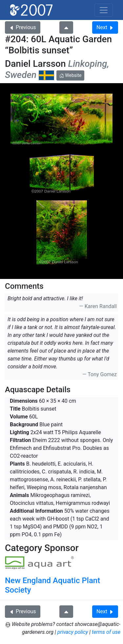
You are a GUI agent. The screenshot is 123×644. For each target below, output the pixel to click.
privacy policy (73, 632)
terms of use (106, 632)
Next (105, 27)
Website (71, 75)
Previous (23, 27)
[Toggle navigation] (104, 10)
